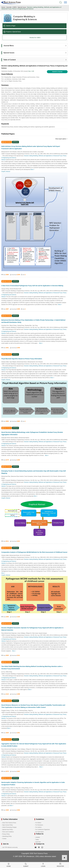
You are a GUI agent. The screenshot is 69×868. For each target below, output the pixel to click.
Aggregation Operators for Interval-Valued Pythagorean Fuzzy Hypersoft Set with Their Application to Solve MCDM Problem (34, 745)
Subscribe (38, 842)
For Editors (38, 823)
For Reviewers (39, 825)
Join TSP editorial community (10, 847)
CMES (15, 7)
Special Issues (9, 53)
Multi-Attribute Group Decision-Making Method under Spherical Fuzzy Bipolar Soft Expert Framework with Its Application (31, 147)
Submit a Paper (9, 26)
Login (43, 865)
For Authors (38, 827)
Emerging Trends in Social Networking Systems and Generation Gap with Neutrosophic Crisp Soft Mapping (34, 472)
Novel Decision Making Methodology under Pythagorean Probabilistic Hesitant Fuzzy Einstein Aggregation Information (32, 433)
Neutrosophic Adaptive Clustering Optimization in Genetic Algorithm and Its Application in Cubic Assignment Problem (33, 784)
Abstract (4, 160)
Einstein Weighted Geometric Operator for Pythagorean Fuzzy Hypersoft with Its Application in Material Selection (32, 629)
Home (3, 7)
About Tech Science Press (9, 823)
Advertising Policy (7, 836)
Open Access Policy (8, 825)
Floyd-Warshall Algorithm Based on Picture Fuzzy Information (22, 359)
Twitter (37, 840)
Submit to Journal (57, 72)
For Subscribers (40, 832)
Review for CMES (35, 38)
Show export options (61, 139)
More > (33, 170)
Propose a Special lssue (12, 32)
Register (60, 865)
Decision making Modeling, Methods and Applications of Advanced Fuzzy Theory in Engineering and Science (31, 8)
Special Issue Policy (8, 830)
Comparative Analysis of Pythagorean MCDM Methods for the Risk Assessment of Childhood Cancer (34, 552)
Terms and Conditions (8, 832)
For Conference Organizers (43, 830)
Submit (26, 865)
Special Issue (22, 7)
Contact (4, 839)
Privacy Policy (6, 834)
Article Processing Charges (9, 827)
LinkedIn (38, 837)
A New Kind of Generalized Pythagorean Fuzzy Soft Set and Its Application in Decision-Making (32, 286)
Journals (9, 7)
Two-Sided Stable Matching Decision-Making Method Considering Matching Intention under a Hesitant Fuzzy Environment (32, 668)
